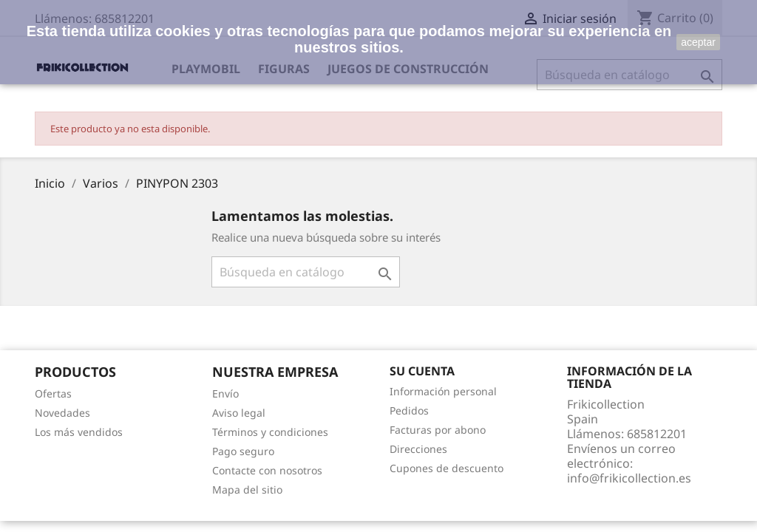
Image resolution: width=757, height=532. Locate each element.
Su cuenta (422, 371)
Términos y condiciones (270, 432)
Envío (225, 393)
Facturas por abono (438, 430)
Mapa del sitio (247, 490)
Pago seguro (243, 451)
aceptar (698, 42)
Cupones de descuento (447, 468)
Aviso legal (239, 413)
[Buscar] (306, 272)
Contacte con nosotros (267, 470)
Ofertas (53, 393)
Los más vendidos (79, 432)
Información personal (443, 391)
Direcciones (418, 449)
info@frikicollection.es (629, 478)
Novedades (62, 413)
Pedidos (409, 410)
